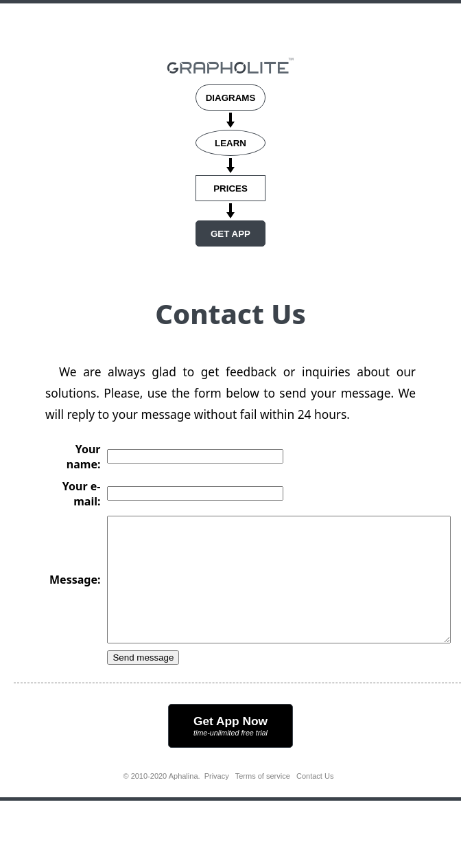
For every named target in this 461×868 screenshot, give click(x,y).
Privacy (217, 801)
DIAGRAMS (231, 98)
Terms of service (263, 801)
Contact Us (315, 801)
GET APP (230, 234)
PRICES (230, 189)
